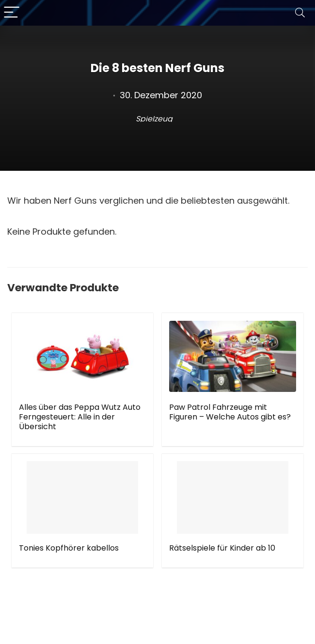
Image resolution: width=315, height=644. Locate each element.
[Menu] (12, 13)
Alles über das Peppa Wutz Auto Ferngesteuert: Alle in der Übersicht (80, 417)
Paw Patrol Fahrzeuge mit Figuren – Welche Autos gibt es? (230, 412)
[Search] (300, 13)
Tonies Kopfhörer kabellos (69, 548)
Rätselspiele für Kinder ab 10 (222, 548)
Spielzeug (154, 119)
